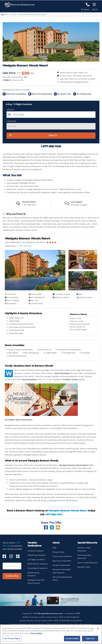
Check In (11, 109)
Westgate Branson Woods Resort (68, 511)
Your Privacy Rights (12, 639)
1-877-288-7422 (25, 246)
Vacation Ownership (61, 565)
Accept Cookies (72, 639)
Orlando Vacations (36, 551)
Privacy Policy (58, 552)
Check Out (11, 121)
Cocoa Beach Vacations (38, 568)
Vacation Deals (84, 567)
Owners (86, 9)
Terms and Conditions (62, 556)
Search (33, 135)
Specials (13, 15)
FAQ (54, 548)
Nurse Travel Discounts (88, 563)
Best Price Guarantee (62, 561)
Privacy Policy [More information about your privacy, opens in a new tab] (37, 633)
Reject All (90, 639)
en (95, 9)
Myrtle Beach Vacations (38, 564)
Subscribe (12, 576)
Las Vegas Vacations (36, 559)
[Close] (98, 629)
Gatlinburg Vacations (37, 555)
